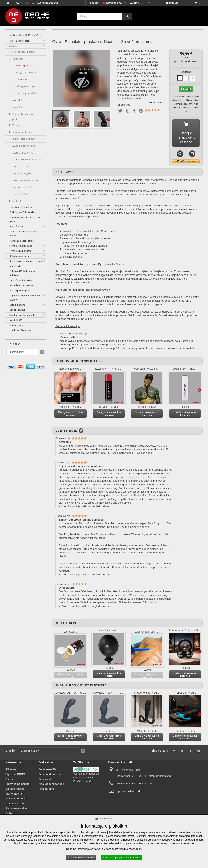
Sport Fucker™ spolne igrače (26, 160)
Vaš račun (46, 764)
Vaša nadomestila (50, 776)
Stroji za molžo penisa (23, 52)
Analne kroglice (20, 79)
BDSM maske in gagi (20, 256)
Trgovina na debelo (17, 785)
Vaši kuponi (47, 790)
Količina (186, 72)
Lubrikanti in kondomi (21, 207)
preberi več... (156, 102)
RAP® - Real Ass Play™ (23, 139)
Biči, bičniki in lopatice (21, 285)
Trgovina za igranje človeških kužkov (25, 298)
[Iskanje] (127, 16)
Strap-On (17, 107)
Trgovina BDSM (15, 776)
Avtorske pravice (16, 810)
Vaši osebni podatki (52, 785)
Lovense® (17, 59)
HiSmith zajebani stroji (21, 241)
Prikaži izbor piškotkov (81, 858)
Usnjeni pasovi (17, 310)
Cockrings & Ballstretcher (23, 212)
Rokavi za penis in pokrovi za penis (25, 219)
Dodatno (108, 119)
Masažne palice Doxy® (23, 86)
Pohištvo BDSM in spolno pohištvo (23, 273)
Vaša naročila (48, 771)
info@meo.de (133, 792)
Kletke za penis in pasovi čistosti (26, 261)
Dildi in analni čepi (19, 41)
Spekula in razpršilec (22, 153)
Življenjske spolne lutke (23, 146)
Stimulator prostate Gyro (74, 335)
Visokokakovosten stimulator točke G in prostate (88, 233)
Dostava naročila (16, 805)
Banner (10, 780)
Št (119, 105)
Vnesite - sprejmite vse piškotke (122, 858)
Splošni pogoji (15, 790)
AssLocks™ (17, 100)
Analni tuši (15, 266)
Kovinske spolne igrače (23, 132)
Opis (59, 174)
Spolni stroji (18, 201)
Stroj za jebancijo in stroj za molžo (24, 234)
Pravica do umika (16, 800)
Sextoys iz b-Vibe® (21, 166)
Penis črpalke (16, 226)
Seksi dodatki (16, 325)
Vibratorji (16, 125)
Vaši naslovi (47, 780)
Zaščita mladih (82, 783)
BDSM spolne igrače (20, 290)
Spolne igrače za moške (24, 72)
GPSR (70, 174)
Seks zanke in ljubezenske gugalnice (24, 117)
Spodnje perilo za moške (22, 315)
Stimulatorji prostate (22, 66)
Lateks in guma (17, 305)
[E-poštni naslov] (22, 352)
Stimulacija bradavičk (21, 246)
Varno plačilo (14, 795)
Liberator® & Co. (21, 194)
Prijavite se (171, 3)
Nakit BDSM (16, 320)
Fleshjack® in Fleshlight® (25, 180)
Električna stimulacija (21, 280)
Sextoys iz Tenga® (21, 173)
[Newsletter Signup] (42, 352)
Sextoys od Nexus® (22, 187)
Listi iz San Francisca (20, 330)
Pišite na (93, 3)
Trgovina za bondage (20, 251)
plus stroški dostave (186, 61)
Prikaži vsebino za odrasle (82, 80)
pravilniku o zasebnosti (128, 849)
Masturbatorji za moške (24, 93)
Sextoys (13, 46)
